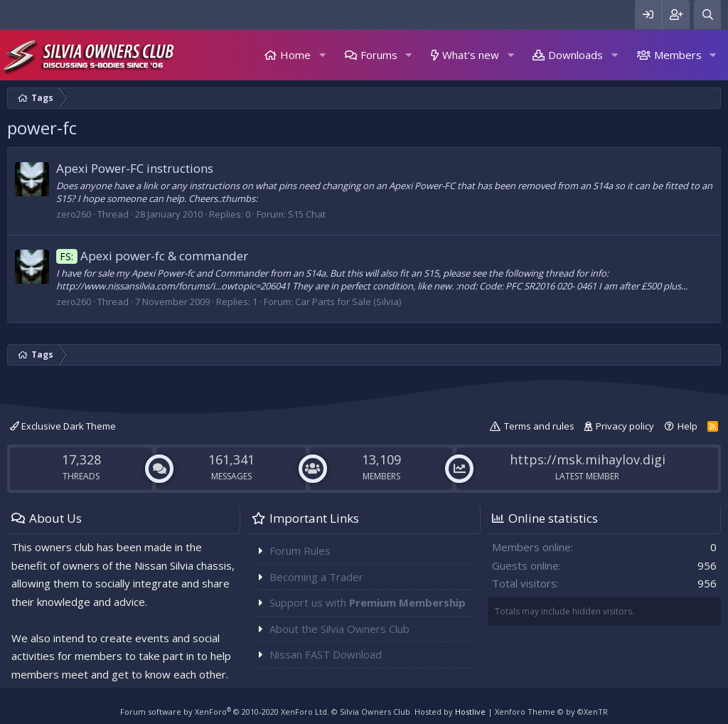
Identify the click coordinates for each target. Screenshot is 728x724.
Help (687, 426)
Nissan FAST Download (326, 654)
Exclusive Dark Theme (63, 426)
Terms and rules (539, 426)
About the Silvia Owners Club (339, 629)
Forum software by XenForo (225, 712)
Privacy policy (625, 426)
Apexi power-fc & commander (152, 256)
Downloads (576, 55)
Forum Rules (300, 550)
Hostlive (470, 712)
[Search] (707, 15)
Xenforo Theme (551, 712)
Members (678, 55)
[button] (322, 55)
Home (295, 55)
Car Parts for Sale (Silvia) (348, 302)
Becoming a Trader (316, 577)
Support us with (368, 602)
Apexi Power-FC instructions (135, 168)
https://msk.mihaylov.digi (588, 459)
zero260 (74, 214)
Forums (379, 55)
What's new (471, 55)
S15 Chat (307, 214)
